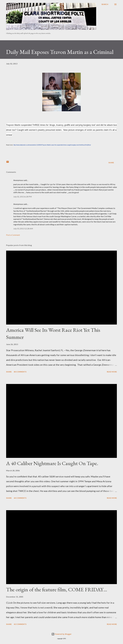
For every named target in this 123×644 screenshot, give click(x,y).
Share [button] (111, 163)
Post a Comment (13, 235)
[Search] (105, 4)
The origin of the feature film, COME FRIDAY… (57, 589)
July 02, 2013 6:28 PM (23, 197)
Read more (112, 372)
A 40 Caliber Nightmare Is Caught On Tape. (52, 463)
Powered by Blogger (61, 634)
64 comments (20, 498)
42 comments (20, 624)
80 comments (20, 372)
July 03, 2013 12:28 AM (23, 229)
